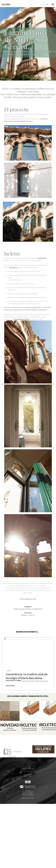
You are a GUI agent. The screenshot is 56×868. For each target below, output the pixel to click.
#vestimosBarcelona (22, 319)
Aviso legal (28, 790)
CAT (47, 5)
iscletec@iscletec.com (28, 768)
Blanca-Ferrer (28, 615)
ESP (44, 5)
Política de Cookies (28, 793)
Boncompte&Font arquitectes (28, 609)
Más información (28, 599)
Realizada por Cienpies (28, 798)
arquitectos (42, 258)
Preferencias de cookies (28, 795)
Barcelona (13, 268)
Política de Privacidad (28, 792)
